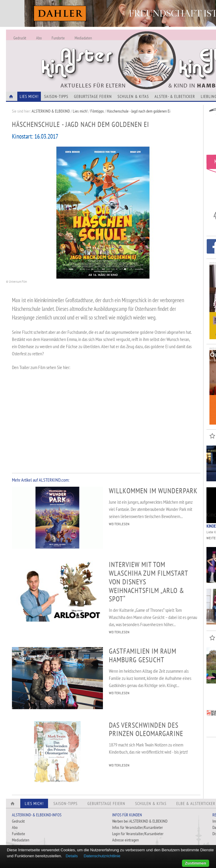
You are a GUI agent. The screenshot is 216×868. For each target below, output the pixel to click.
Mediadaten (83, 38)
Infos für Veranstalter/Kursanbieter (138, 827)
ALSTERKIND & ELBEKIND (51, 111)
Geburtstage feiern (93, 96)
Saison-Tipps (56, 96)
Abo (39, 38)
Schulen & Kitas (133, 96)
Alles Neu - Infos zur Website (104, 53)
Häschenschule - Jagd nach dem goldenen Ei (139, 111)
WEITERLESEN (119, 524)
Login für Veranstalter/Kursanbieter (138, 834)
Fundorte (58, 38)
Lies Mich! (29, 96)
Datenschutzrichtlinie (102, 856)
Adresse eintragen (125, 840)
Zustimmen (196, 863)
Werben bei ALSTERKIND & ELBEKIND (140, 821)
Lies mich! (80, 111)
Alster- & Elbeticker (175, 96)
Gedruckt (20, 38)
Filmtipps (97, 111)
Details (72, 856)
